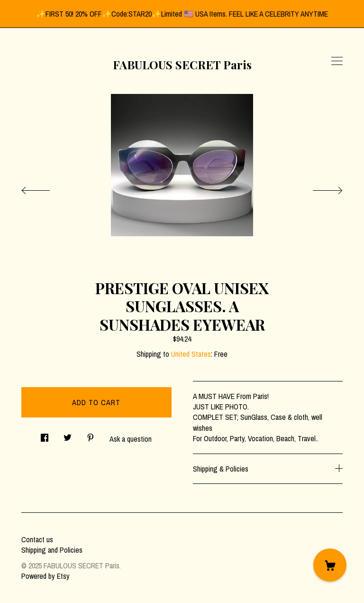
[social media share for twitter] (68, 435)
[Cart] (330, 565)
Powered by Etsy (45, 576)
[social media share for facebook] (45, 435)
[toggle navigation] (337, 61)
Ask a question (131, 439)
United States (191, 354)
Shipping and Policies (52, 550)
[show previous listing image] (45, 188)
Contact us (37, 539)
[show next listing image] (319, 188)
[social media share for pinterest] (91, 435)
